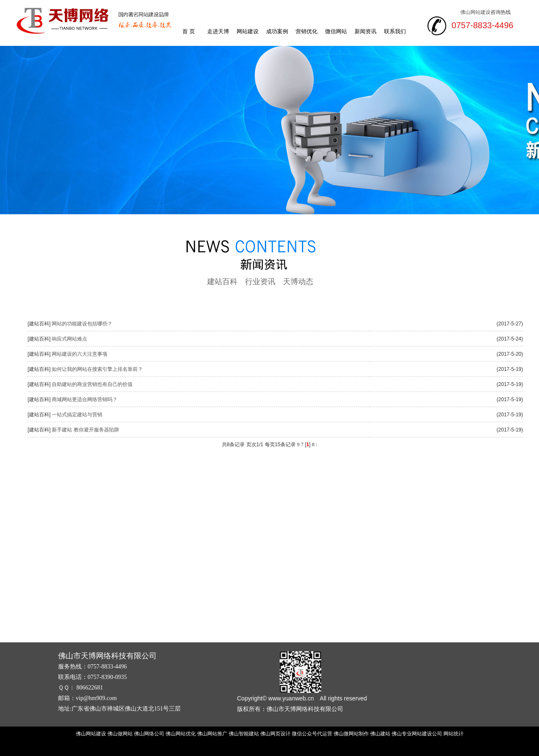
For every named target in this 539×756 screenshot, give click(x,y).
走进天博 (218, 31)
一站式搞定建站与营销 (77, 415)
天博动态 (298, 282)
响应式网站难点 (69, 339)
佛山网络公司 (149, 734)
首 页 (188, 31)
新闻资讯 (366, 31)
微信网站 (336, 31)
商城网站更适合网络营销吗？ (85, 399)
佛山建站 (380, 734)
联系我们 (395, 31)
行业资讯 (260, 282)
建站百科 (222, 282)
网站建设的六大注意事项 (80, 354)
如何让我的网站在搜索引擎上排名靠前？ (97, 369)
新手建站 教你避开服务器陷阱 (85, 430)
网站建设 (248, 31)
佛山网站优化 (181, 734)
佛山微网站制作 (351, 734)
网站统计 (454, 734)
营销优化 (307, 31)
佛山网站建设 (475, 12)
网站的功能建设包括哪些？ (82, 324)
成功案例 (277, 31)
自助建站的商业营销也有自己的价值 (92, 384)
